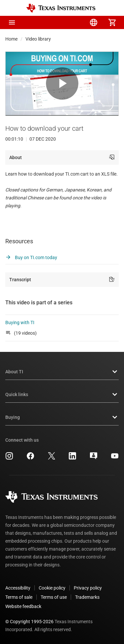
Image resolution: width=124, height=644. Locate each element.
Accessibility (18, 588)
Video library (38, 39)
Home (11, 39)
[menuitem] (57, 22)
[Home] (61, 8)
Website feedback (23, 606)
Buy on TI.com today (31, 257)
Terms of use (54, 597)
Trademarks (87, 597)
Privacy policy (88, 588)
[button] (12, 22)
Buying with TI (20, 322)
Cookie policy (52, 588)
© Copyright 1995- (29, 622)
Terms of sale (19, 597)
